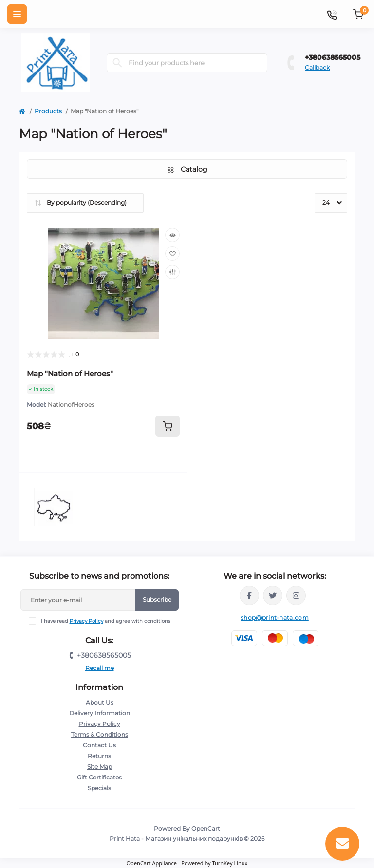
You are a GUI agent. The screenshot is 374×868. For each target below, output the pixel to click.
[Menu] (17, 14)
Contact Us (99, 745)
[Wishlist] (172, 253)
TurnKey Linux (230, 863)
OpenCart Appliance (152, 863)
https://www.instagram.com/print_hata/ (296, 596)
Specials (99, 788)
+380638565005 (333, 57)
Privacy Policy (86, 621)
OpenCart (206, 828)
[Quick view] (172, 235)
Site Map (100, 767)
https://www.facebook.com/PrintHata (249, 596)
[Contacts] (332, 14)
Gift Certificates (99, 777)
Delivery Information (100, 713)
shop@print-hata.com (275, 618)
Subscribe (157, 600)
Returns (99, 756)
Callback (317, 67)
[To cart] (168, 426)
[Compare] (172, 272)
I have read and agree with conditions (106, 621)
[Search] (117, 63)
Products (48, 111)
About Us (100, 702)
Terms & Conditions (100, 734)
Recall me (100, 668)
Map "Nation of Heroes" (70, 373)
